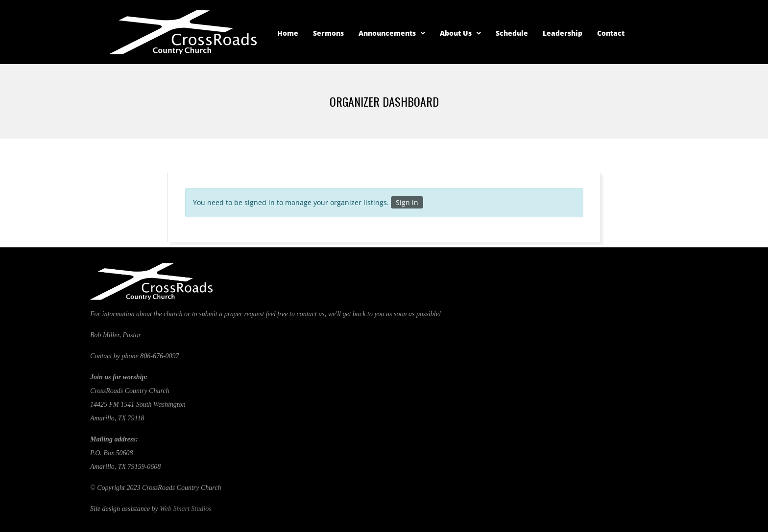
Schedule (512, 33)
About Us (460, 33)
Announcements (392, 33)
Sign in (407, 202)
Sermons (328, 33)
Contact (611, 33)
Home (288, 33)
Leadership (563, 33)
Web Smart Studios (185, 509)
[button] (392, 33)
